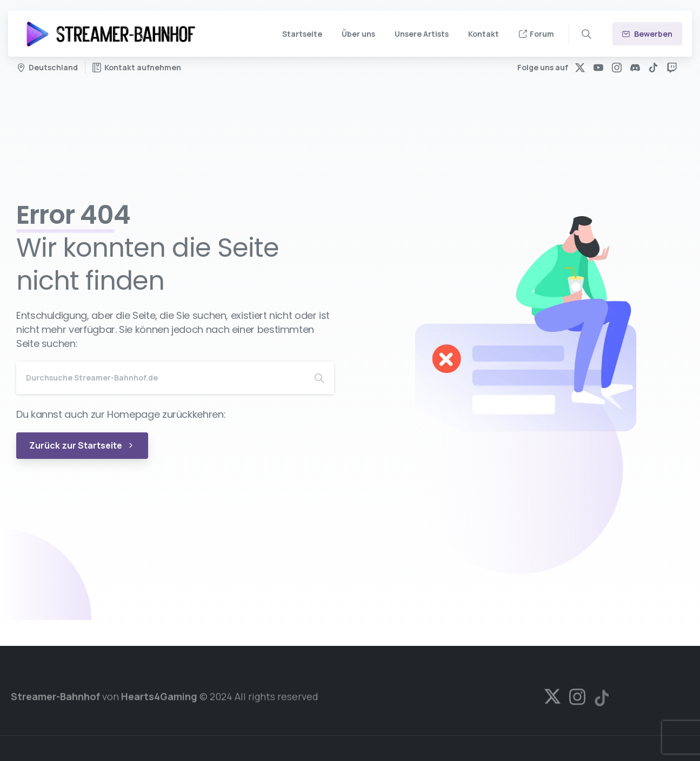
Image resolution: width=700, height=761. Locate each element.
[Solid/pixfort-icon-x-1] (552, 700)
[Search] (161, 378)
